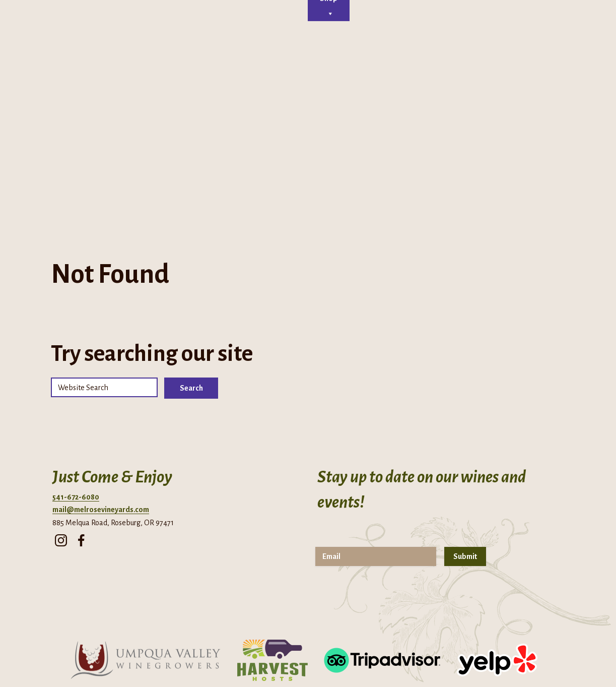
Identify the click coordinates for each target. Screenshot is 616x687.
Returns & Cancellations (407, 659)
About (185, 112)
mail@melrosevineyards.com (101, 413)
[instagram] (61, 441)
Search (191, 291)
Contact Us (406, 112)
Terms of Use (339, 659)
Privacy (297, 659)
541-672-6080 (76, 400)
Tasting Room (233, 112)
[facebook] (81, 441)
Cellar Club (283, 112)
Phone (125, 15)
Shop (455, 112)
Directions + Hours (59, 15)
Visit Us (366, 112)
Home (149, 112)
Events (328, 112)
